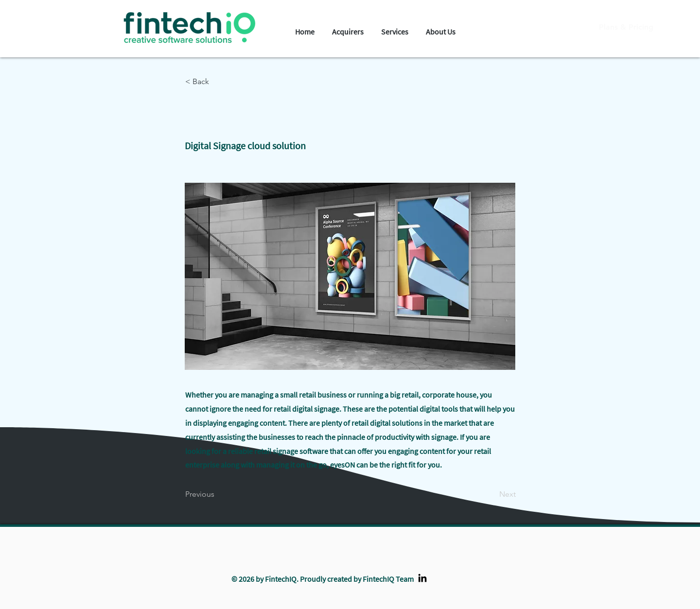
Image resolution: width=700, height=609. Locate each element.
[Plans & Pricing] (626, 27)
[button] (348, 27)
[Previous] (217, 494)
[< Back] (217, 82)
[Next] (491, 494)
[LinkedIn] (422, 578)
